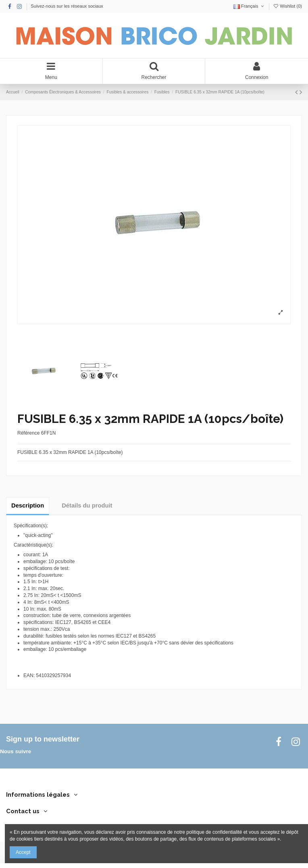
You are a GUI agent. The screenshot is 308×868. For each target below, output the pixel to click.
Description (28, 505)
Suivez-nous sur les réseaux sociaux (67, 6)
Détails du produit (87, 505)
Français (249, 6)
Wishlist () (287, 6)
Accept (23, 852)
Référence (28, 433)
